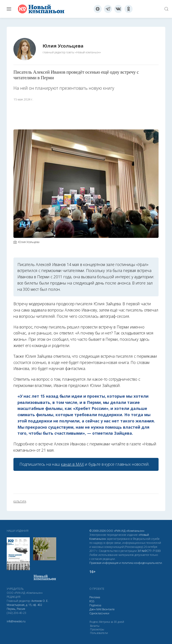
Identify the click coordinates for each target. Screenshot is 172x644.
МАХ (99, 609)
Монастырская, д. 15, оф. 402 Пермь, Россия (24, 607)
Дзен (92, 609)
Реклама (95, 597)
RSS (92, 601)
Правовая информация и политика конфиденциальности (126, 563)
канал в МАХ (72, 464)
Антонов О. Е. (40, 601)
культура (20, 502)
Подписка (95, 605)
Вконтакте (108, 609)
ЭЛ (149, 551)
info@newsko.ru (16, 621)
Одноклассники (99, 613)
